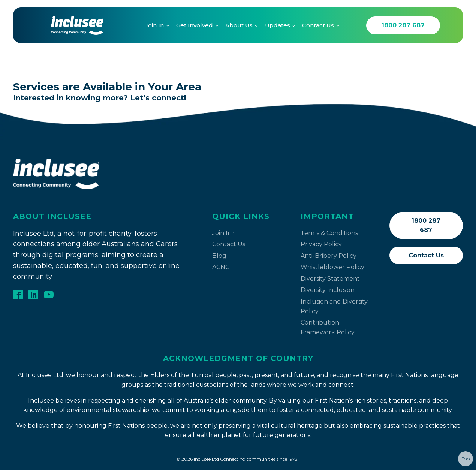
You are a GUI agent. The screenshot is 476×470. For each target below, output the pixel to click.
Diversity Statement (330, 279)
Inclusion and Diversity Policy (334, 306)
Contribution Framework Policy (328, 327)
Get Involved (195, 25)
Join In (154, 25)
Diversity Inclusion (328, 290)
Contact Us (318, 25)
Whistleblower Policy (332, 267)
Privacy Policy (321, 244)
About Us (239, 25)
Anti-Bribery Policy (329, 256)
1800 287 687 (403, 25)
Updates (278, 25)
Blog (219, 256)
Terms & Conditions (329, 233)
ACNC (221, 267)
